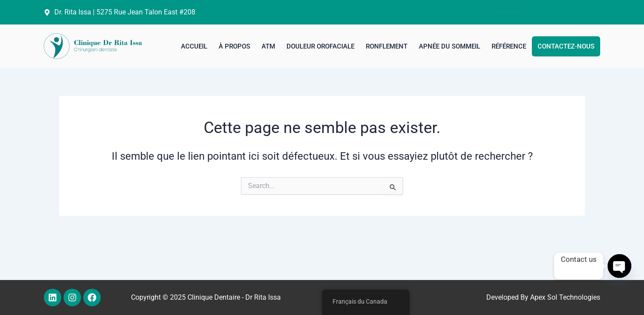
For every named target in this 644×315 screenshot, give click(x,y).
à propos (234, 46)
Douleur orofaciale (320, 46)
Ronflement (387, 46)
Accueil (194, 46)
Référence (509, 46)
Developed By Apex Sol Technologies (543, 297)
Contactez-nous (566, 46)
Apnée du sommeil (449, 46)
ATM (268, 46)
